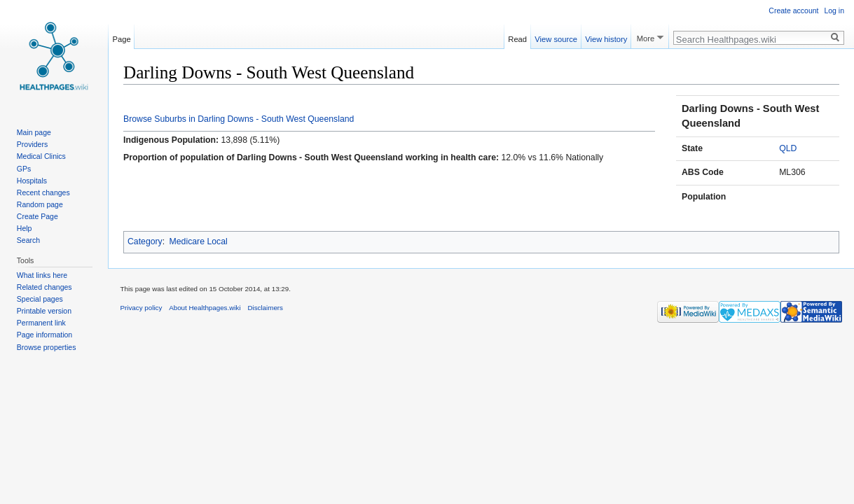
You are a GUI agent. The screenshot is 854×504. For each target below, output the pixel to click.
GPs (24, 169)
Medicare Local (199, 241)
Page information (44, 335)
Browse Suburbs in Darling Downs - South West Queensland (239, 119)
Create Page (37, 216)
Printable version (44, 311)
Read (517, 37)
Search (28, 240)
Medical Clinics (41, 156)
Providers (32, 144)
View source (556, 37)
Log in (834, 10)
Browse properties (47, 347)
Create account (793, 10)
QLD (788, 148)
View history (606, 37)
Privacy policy (142, 308)
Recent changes (43, 192)
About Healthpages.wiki (205, 308)
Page (122, 37)
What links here (42, 275)
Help (25, 228)
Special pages (40, 299)
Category (145, 241)
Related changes (44, 287)
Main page (34, 132)
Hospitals (32, 181)
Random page (40, 204)
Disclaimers (265, 308)
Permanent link (41, 323)
